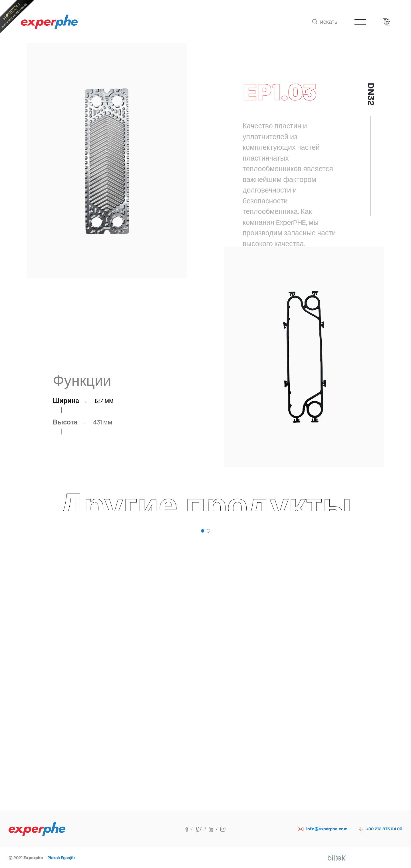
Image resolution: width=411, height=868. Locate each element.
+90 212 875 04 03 (381, 829)
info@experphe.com (323, 829)
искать (325, 22)
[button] (203, 531)
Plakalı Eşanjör (61, 858)
